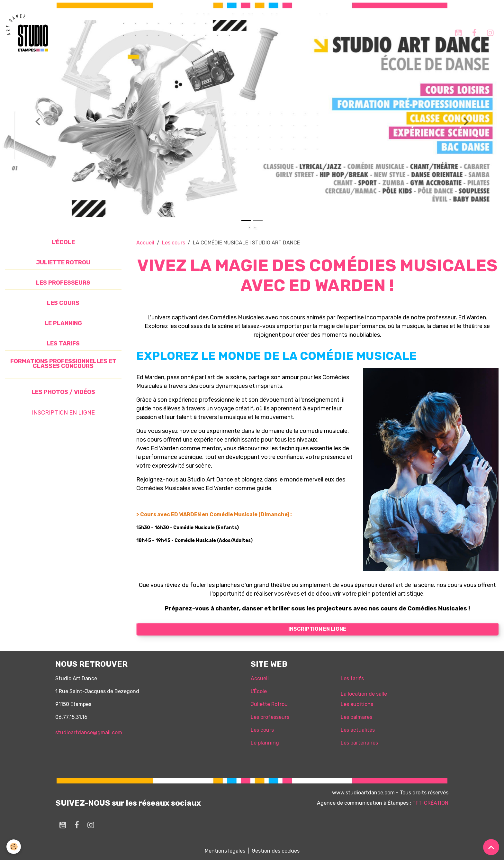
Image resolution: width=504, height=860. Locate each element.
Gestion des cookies (276, 851)
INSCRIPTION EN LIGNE (63, 413)
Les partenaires (359, 743)
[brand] (28, 33)
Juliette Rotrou (269, 704)
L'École (259, 691)
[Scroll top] (491, 847)
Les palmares (356, 717)
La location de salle (364, 694)
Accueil (145, 243)
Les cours (174, 243)
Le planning (265, 743)
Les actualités (358, 730)
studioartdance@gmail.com (89, 732)
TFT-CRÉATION (430, 803)
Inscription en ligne (317, 629)
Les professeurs (270, 717)
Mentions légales (225, 851)
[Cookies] (14, 847)
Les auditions (357, 704)
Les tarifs (352, 678)
